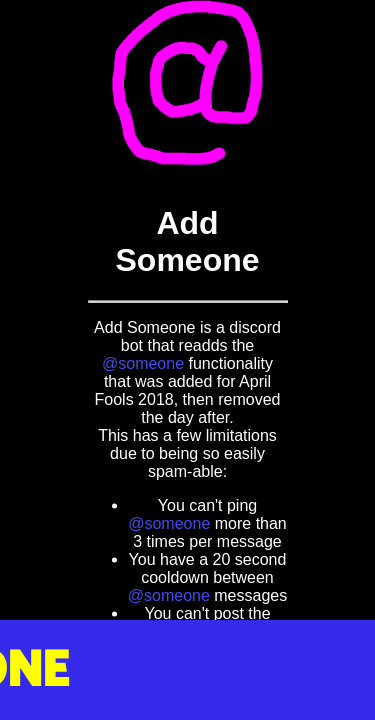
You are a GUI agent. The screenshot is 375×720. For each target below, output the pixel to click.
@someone (143, 362)
